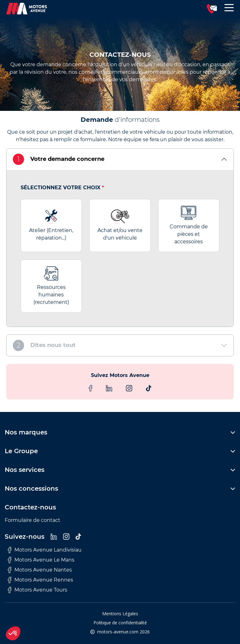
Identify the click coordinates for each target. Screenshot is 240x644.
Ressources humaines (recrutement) (51, 286)
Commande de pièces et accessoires (189, 225)
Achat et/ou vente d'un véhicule (120, 225)
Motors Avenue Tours (37, 590)
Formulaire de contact (32, 520)
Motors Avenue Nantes (40, 570)
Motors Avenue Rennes (40, 580)
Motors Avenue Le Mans (41, 560)
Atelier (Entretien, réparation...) (51, 225)
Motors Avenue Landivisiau (45, 550)
